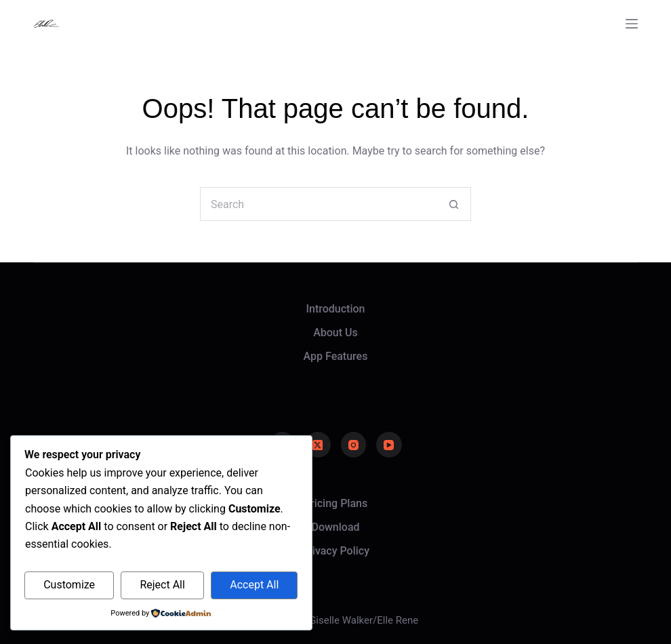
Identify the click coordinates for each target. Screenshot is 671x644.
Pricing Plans (335, 503)
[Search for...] (319, 204)
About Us (335, 333)
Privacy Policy (335, 551)
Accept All (254, 585)
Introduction (336, 309)
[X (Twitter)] (318, 445)
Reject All (162, 585)
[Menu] (632, 24)
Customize (69, 585)
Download (335, 527)
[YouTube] (389, 445)
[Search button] (454, 204)
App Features (336, 356)
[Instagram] (354, 445)
